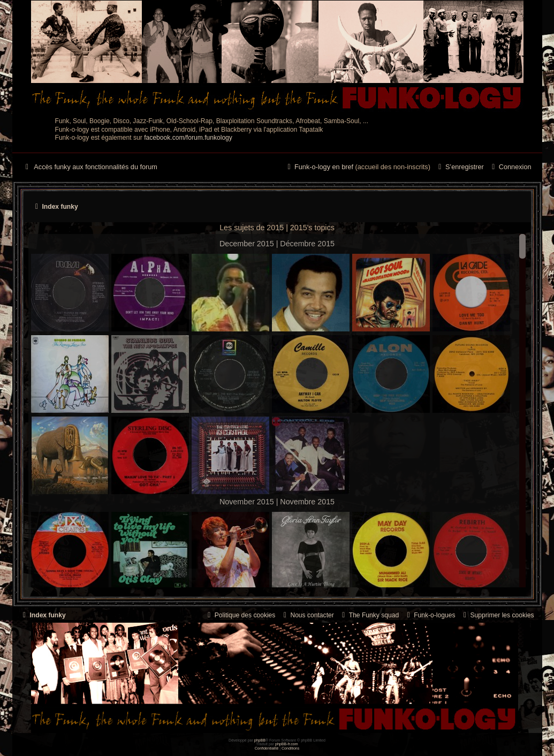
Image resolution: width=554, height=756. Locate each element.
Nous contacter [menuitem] (307, 615)
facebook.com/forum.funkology (188, 138)
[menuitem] (510, 168)
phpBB (260, 740)
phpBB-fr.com (287, 744)
